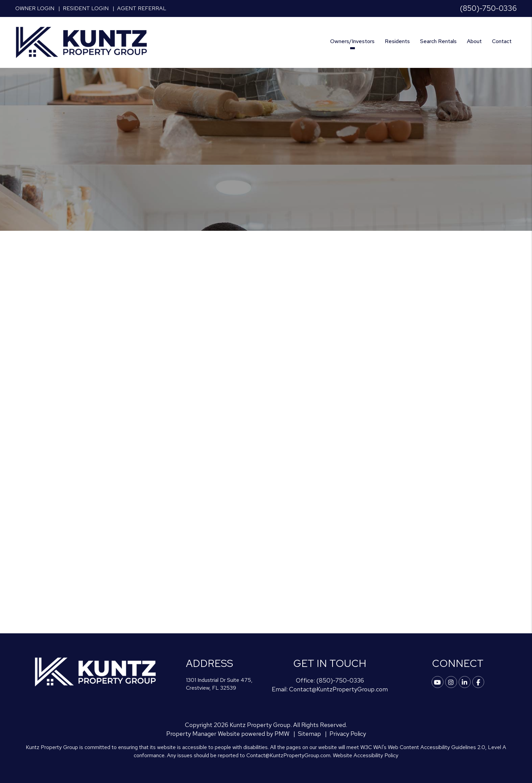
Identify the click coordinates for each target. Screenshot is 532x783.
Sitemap (309, 734)
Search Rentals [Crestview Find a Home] (438, 41)
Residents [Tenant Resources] (397, 41)
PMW (282, 734)
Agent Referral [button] (142, 8)
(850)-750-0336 (488, 8)
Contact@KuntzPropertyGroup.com (338, 689)
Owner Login (35, 8)
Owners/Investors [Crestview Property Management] (352, 41)
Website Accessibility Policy (366, 755)
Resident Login (86, 8)
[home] (81, 42)
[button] (438, 682)
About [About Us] (474, 41)
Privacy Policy (348, 734)
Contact (502, 41)
